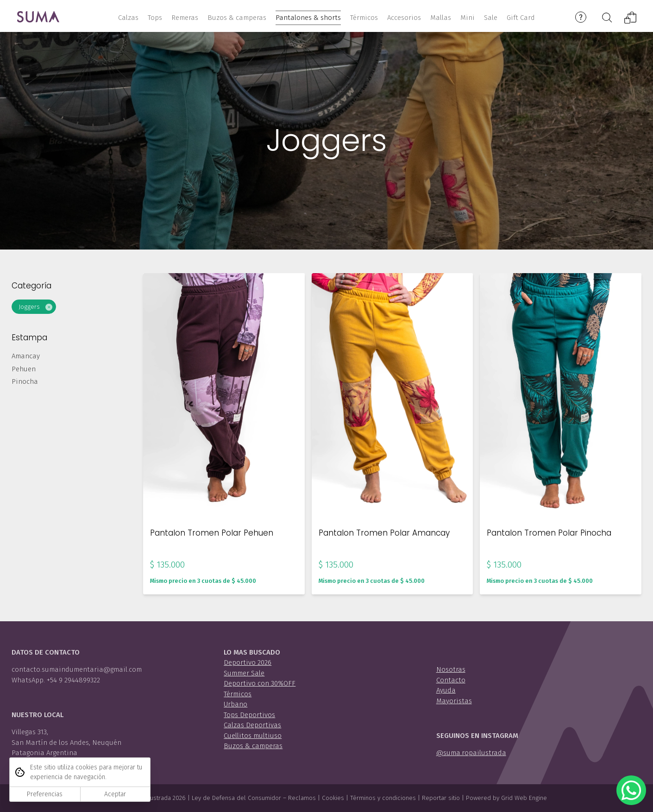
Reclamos (302, 798)
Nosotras (451, 669)
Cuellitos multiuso (253, 736)
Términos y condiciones (383, 798)
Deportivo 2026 (248, 662)
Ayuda (446, 690)
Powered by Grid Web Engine (506, 798)
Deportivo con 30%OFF (260, 683)
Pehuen (24, 372)
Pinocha (25, 385)
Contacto (451, 680)
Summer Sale (244, 673)
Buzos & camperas (253, 746)
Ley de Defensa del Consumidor (236, 798)
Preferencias (45, 794)
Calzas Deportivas (252, 725)
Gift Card (521, 18)
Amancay (26, 359)
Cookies (333, 798)
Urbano (235, 704)
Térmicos (238, 694)
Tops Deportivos (249, 715)
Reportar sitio (441, 798)
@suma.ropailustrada (471, 753)
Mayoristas (454, 701)
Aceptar (115, 794)
